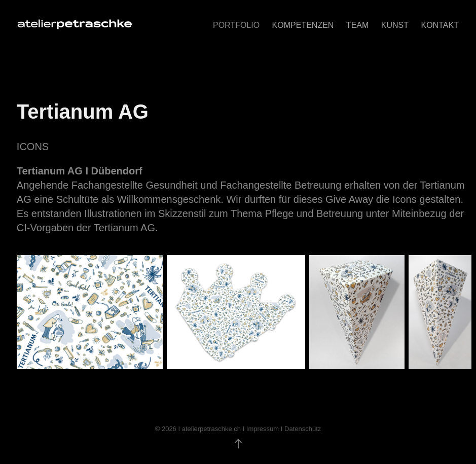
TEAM (357, 25)
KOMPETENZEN (303, 25)
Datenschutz (303, 429)
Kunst (395, 25)
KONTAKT (440, 25)
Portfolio (236, 25)
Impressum (263, 429)
